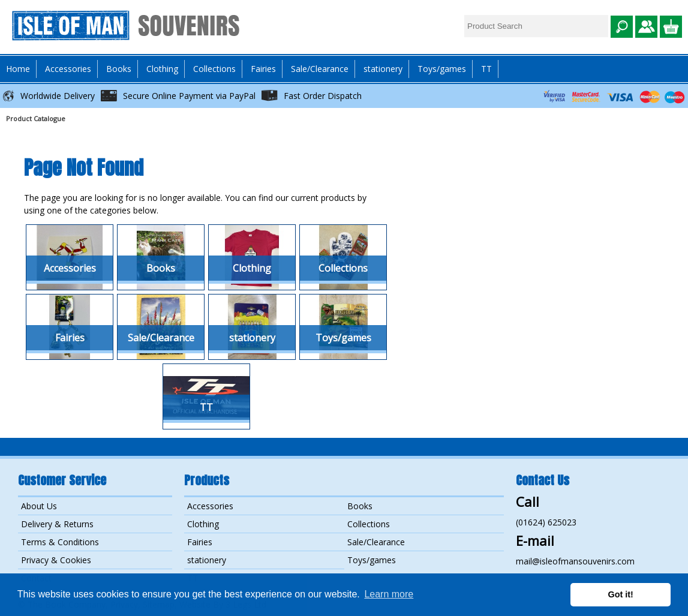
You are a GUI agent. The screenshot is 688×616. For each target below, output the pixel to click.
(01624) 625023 (546, 522)
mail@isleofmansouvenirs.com (575, 561)
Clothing (203, 524)
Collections (369, 524)
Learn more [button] (389, 594)
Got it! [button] (621, 594)
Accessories (210, 506)
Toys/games (442, 69)
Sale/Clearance (320, 69)
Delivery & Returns (57, 524)
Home (18, 69)
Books (360, 506)
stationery (383, 69)
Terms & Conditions (60, 542)
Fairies (263, 69)
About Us (39, 506)
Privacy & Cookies (56, 560)
